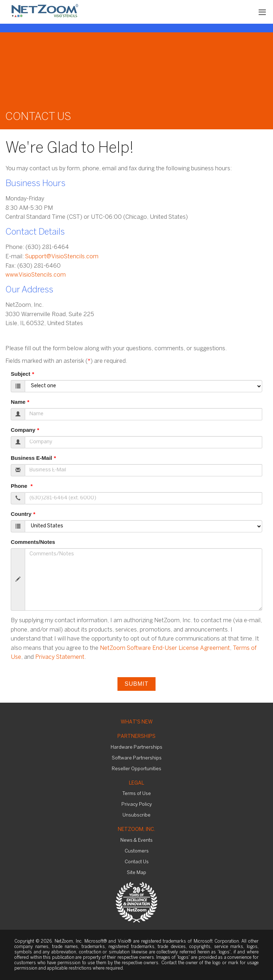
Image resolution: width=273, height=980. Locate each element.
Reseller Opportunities (136, 769)
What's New (137, 722)
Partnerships (136, 737)
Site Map (136, 873)
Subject (20, 374)
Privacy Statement (60, 657)
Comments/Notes (33, 542)
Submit (136, 684)
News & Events (136, 840)
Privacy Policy (137, 805)
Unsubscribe (136, 815)
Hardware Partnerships (136, 747)
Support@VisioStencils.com (62, 257)
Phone (20, 486)
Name (18, 402)
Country (21, 514)
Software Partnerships (137, 758)
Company (23, 430)
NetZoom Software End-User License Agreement (165, 648)
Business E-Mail (31, 458)
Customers (137, 851)
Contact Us (137, 862)
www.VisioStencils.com (36, 275)
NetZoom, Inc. (136, 830)
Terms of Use (137, 794)
